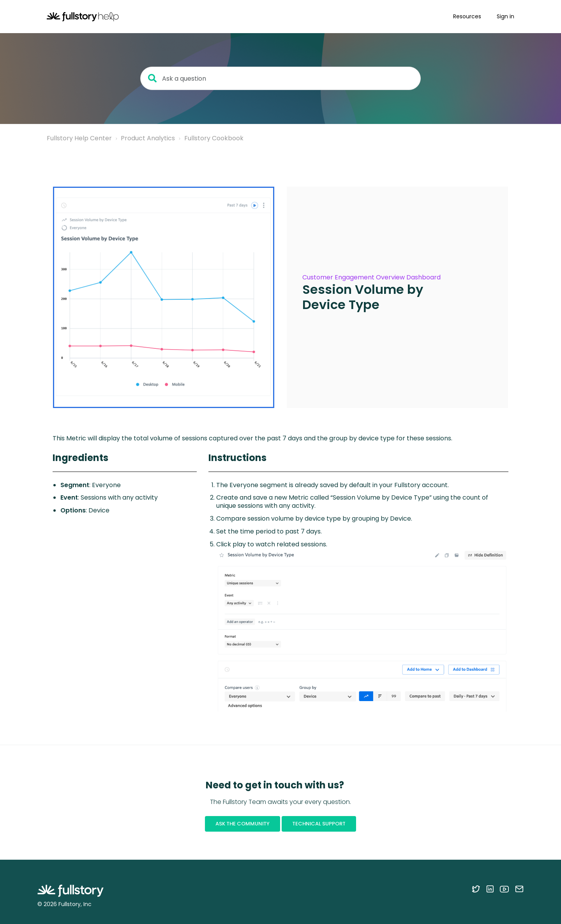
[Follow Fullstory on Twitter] (476, 889)
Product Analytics (148, 138)
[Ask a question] (280, 78)
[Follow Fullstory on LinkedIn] (490, 889)
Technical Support (319, 824)
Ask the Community (243, 824)
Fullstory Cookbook (214, 138)
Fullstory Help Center (79, 138)
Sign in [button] (505, 16)
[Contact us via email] (519, 889)
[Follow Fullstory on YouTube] (504, 889)
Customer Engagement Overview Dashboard (371, 277)
